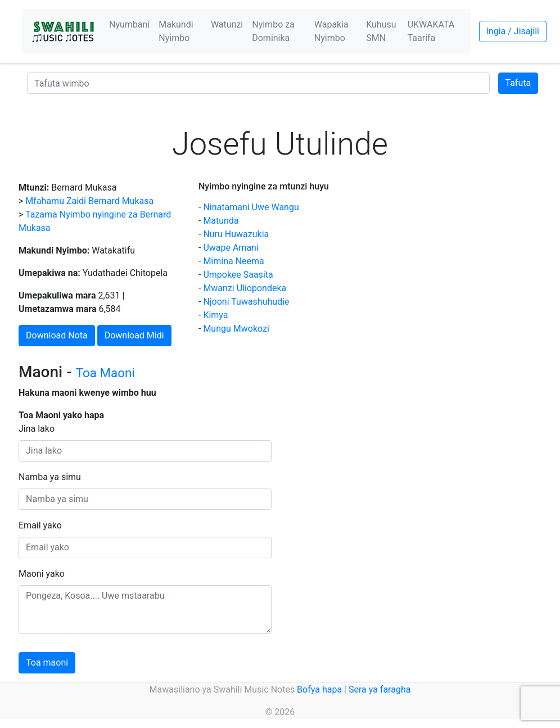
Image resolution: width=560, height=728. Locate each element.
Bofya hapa (319, 689)
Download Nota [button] (57, 335)
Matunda (221, 221)
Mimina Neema (233, 261)
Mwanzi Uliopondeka (245, 288)
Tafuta (518, 83)
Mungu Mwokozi (236, 329)
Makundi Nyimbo (176, 31)
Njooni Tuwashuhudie (246, 302)
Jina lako (37, 429)
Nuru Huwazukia (236, 234)
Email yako (40, 525)
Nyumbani (129, 24)
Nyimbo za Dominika (273, 31)
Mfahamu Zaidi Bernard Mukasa (89, 201)
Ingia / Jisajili (513, 31)
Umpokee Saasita (238, 275)
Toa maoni (47, 663)
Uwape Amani (231, 248)
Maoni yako (42, 574)
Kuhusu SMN (381, 31)
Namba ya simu (50, 477)
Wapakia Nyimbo (331, 31)
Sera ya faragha (380, 689)
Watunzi (227, 24)
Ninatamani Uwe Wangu (251, 207)
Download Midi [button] (134, 335)
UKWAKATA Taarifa (431, 31)
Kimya (215, 315)
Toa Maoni (105, 373)
